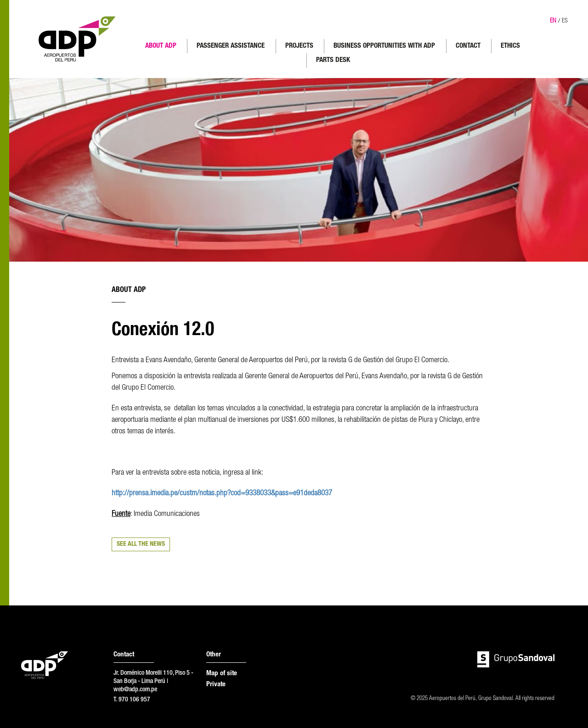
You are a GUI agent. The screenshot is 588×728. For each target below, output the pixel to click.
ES (565, 21)
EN (553, 21)
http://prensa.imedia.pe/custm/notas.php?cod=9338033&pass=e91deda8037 (222, 494)
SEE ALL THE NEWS (141, 544)
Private (216, 685)
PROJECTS (299, 46)
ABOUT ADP (161, 46)
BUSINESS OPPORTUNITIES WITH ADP (384, 46)
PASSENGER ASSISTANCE (231, 46)
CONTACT (468, 46)
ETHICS (510, 46)
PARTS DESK (333, 60)
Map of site (222, 674)
